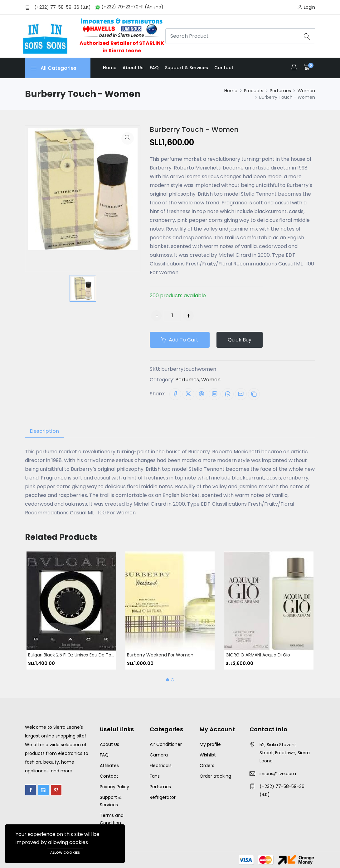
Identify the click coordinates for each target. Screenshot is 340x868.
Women (306, 91)
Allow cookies (65, 852)
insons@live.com (278, 774)
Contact (224, 68)
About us (133, 68)
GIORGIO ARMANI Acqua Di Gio (258, 655)
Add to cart (180, 340)
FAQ (154, 68)
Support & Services (187, 68)
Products (254, 91)
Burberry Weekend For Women (160, 655)
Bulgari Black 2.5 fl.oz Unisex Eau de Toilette (75, 655)
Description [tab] (44, 431)
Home (110, 68)
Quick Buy (240, 340)
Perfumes (280, 91)
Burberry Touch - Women (194, 129)
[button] (168, 680)
